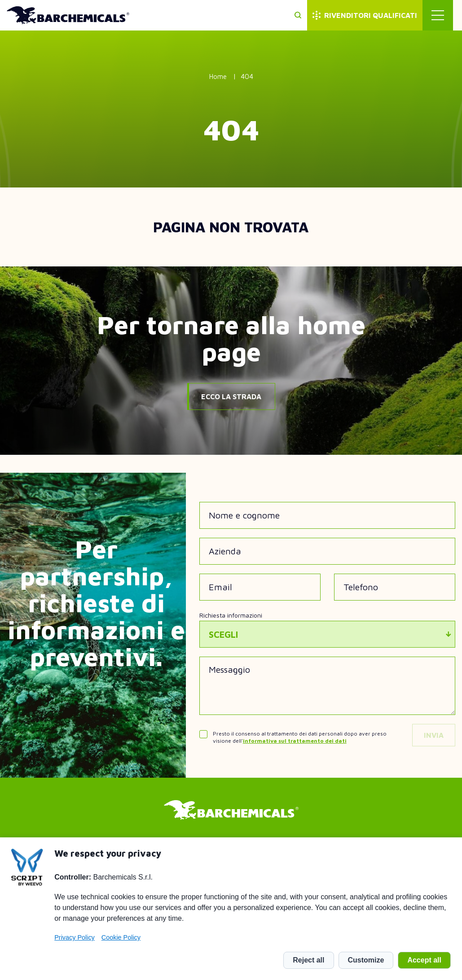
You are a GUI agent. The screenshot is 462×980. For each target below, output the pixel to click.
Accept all (424, 960)
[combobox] (327, 634)
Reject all (308, 960)
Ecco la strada (231, 396)
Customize (366, 960)
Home (218, 76)
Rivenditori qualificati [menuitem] (380, 15)
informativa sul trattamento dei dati (295, 741)
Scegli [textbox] (223, 634)
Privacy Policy (75, 937)
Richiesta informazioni (231, 615)
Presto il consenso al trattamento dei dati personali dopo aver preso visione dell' (300, 737)
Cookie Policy (121, 937)
